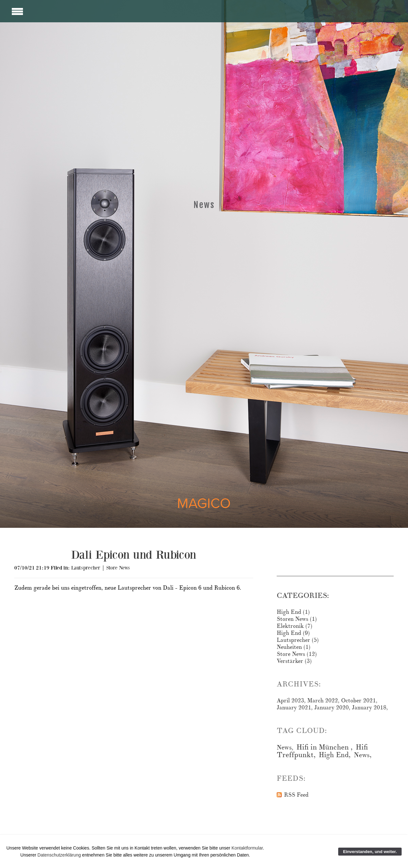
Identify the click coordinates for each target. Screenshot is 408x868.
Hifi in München (324, 747)
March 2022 (323, 701)
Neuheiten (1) (294, 647)
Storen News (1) (297, 619)
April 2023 (290, 701)
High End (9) (293, 633)
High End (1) (293, 612)
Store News (118, 568)
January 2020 (331, 708)
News (284, 747)
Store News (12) (297, 654)
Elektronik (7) (295, 626)
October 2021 (358, 701)
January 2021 (294, 708)
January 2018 (369, 708)
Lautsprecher (86, 568)
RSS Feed (296, 795)
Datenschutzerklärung (60, 855)
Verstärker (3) (294, 661)
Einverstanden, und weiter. (370, 852)
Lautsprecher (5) (298, 640)
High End (334, 755)
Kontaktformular (247, 848)
